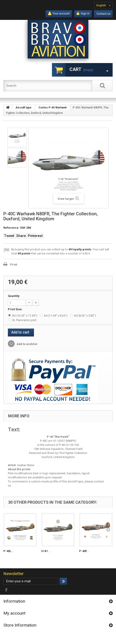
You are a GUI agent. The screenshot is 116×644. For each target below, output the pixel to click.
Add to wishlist (27, 344)
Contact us (103, 14)
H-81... (46, 551)
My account (14, 613)
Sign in (83, 14)
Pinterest (35, 236)
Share (21, 236)
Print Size (15, 309)
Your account (59, 14)
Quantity (14, 296)
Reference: (11, 228)
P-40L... (9, 551)
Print (14, 264)
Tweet (9, 236)
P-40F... (84, 551)
